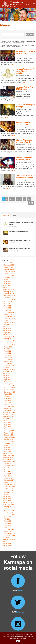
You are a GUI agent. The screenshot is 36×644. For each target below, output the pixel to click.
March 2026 (8, 263)
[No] (34, 638)
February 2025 (9, 290)
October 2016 (9, 488)
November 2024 (9, 296)
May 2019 (7, 425)
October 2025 (9, 273)
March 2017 (8, 478)
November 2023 (9, 318)
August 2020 (8, 394)
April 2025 (8, 285)
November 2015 (9, 511)
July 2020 (7, 396)
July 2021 (7, 374)
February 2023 (9, 337)
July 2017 (7, 470)
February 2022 (9, 359)
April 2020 (8, 402)
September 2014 (9, 540)
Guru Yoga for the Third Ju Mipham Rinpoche (25, 176)
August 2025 (8, 277)
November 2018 (9, 437)
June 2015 (7, 521)
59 (29, 199)
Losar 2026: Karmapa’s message (19, 232)
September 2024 (9, 300)
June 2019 (7, 423)
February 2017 (9, 480)
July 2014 (7, 542)
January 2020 (8, 408)
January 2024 (8, 314)
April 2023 (8, 333)
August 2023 (8, 324)
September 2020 (9, 392)
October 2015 (9, 513)
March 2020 (8, 404)
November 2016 (9, 486)
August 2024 (8, 302)
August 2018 (8, 443)
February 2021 (9, 384)
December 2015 (9, 509)
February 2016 (9, 505)
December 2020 (9, 386)
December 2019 (9, 410)
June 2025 (7, 281)
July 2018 (7, 445)
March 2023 (8, 335)
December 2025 (9, 269)
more (13, 64)
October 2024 (9, 298)
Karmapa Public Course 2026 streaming (26, 88)
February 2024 (9, 312)
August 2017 (8, 468)
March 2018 (8, 453)
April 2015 (8, 525)
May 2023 (7, 331)
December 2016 (9, 484)
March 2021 (8, 382)
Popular (6, 216)
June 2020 (7, 398)
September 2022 (9, 345)
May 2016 (7, 499)
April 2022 (8, 355)
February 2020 (9, 406)
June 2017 (7, 472)
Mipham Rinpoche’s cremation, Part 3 (24, 123)
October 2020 (9, 390)
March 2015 (8, 527)
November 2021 (9, 365)
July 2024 (7, 304)
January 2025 (8, 292)
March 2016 (8, 503)
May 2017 (7, 474)
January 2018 (8, 458)
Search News (30, 34)
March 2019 (8, 429)
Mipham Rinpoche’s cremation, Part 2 (24, 141)
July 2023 (7, 326)
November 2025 (9, 271)
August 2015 (8, 517)
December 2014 (9, 533)
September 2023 (9, 322)
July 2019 (7, 421)
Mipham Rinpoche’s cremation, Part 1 (24, 159)
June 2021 (7, 376)
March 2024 (8, 310)
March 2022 (8, 357)
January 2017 (8, 482)
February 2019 (9, 431)
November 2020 (9, 388)
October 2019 (9, 414)
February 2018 (9, 455)
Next (31, 203)
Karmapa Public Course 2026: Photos (26, 52)
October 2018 (9, 439)
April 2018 (8, 451)
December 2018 (9, 435)
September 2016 (9, 490)
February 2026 (9, 265)
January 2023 (8, 339)
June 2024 (7, 306)
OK (18, 641)
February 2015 (9, 529)
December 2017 (9, 460)
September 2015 (9, 515)
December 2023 (9, 316)
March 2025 (8, 287)
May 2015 (7, 523)
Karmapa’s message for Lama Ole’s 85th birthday (26, 71)
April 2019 (8, 427)
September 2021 (9, 369)
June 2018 (7, 447)
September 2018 (9, 441)
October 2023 (9, 320)
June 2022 (7, 351)
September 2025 (9, 275)
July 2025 (7, 279)
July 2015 (7, 519)
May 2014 (7, 546)
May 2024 (7, 308)
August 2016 (8, 492)
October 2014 (9, 537)
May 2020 (7, 400)
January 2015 (8, 531)
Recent (14, 216)
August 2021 (8, 372)
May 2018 (7, 449)
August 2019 (8, 419)
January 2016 (8, 507)
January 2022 (8, 361)
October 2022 (9, 343)
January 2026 (8, 267)
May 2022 (7, 353)
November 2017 (9, 462)
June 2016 (7, 496)
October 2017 (9, 464)
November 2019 (9, 412)
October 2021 (9, 367)
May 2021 (7, 378)
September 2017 (9, 466)
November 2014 (9, 535)
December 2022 (9, 341)
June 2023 (7, 328)
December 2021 (9, 363)
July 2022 (7, 349)
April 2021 (8, 380)
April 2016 (8, 501)
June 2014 (7, 544)
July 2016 (7, 494)
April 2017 (8, 476)
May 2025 (7, 283)
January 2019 (8, 433)
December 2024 (9, 294)
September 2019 (9, 417)
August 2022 (8, 347)
